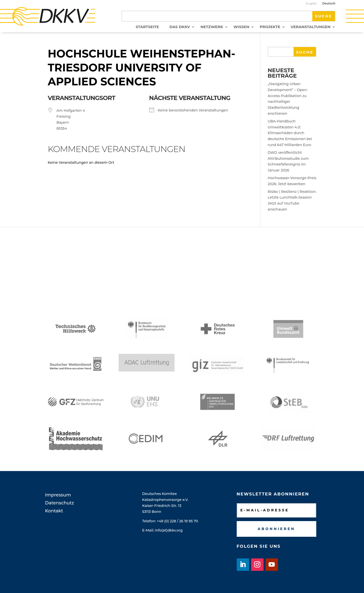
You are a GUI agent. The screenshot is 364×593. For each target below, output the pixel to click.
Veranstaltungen (311, 27)
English (311, 3)
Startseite (147, 27)
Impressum (58, 495)
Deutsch (329, 3)
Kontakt (54, 511)
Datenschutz (59, 503)
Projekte (270, 27)
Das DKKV (180, 27)
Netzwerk (212, 27)
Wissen (241, 27)
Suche (305, 52)
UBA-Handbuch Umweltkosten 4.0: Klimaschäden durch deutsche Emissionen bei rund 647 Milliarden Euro (290, 133)
